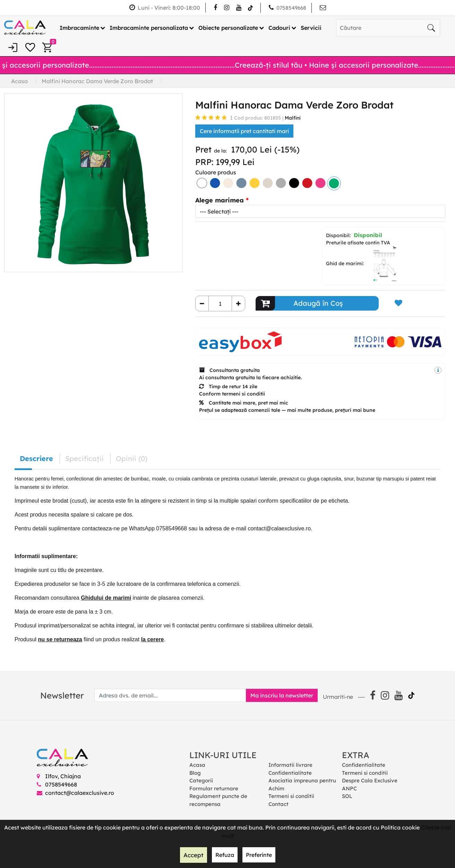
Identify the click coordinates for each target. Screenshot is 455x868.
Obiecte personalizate (228, 27)
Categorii (201, 780)
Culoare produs (216, 172)
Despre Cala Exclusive (370, 780)
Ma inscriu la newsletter (279, 695)
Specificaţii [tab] (84, 458)
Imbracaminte (79, 27)
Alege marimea (220, 200)
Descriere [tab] (36, 458)
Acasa (197, 765)
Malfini (293, 118)
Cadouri (279, 27)
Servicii (311, 27)
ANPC (349, 788)
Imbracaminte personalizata (149, 27)
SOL (347, 796)
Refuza (224, 855)
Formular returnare (214, 788)
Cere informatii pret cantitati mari (244, 131)
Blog (195, 772)
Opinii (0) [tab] (132, 458)
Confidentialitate (290, 772)
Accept (194, 855)
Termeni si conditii (291, 796)
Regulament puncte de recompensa (218, 800)
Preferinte (258, 855)
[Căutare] (431, 27)
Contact (278, 804)
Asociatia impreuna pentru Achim (302, 784)
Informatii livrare (290, 765)
